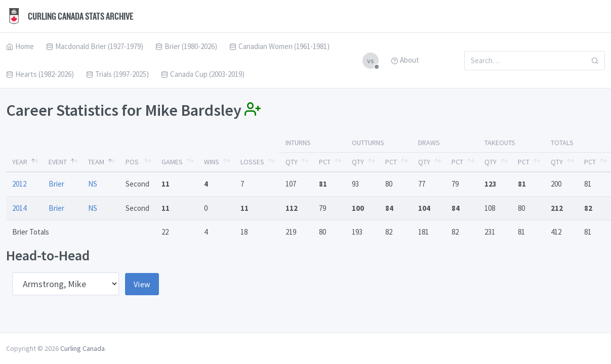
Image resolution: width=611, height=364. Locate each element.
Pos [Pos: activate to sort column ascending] (132, 162)
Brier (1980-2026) (186, 46)
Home (20, 46)
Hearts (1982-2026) (40, 74)
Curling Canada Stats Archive (70, 16)
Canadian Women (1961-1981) (279, 46)
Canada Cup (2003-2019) (203, 74)
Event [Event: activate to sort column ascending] (58, 162)
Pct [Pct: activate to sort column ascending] (325, 162)
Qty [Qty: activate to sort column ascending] (292, 162)
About (405, 60)
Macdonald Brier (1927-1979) (95, 46)
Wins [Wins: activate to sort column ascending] (212, 162)
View (142, 284)
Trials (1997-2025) (117, 74)
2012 (19, 184)
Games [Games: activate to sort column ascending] (172, 162)
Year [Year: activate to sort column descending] (20, 162)
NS (93, 184)
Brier (56, 184)
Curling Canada (83, 348)
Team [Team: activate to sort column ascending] (96, 162)
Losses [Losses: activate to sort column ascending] (252, 162)
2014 (19, 208)
